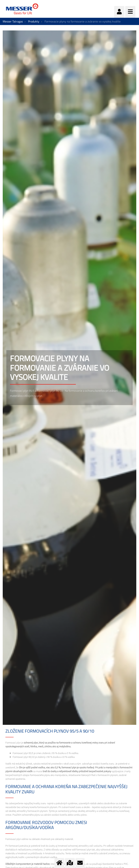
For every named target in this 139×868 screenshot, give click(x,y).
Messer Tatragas (13, 21)
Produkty (34, 21)
